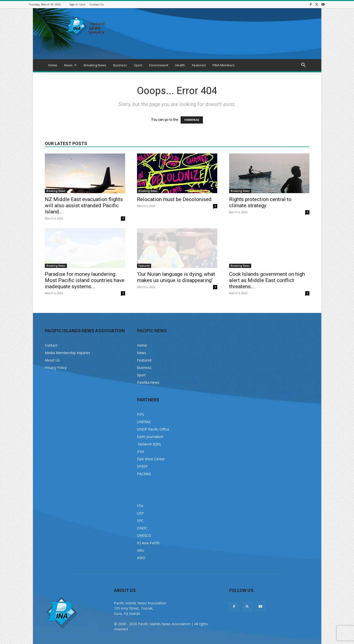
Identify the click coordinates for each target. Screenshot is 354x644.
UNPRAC (144, 422)
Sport (138, 65)
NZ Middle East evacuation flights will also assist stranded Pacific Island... (84, 206)
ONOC (142, 528)
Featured (199, 65)
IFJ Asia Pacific (149, 543)
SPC (140, 521)
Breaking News (95, 65)
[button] (303, 65)
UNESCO (144, 535)
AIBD (141, 558)
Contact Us (96, 4)
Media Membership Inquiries (68, 353)
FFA (140, 506)
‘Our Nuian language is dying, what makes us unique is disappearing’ (176, 277)
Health (180, 65)
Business (120, 65)
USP (140, 513)
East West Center (151, 459)
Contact (51, 345)
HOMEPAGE (192, 120)
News (70, 65)
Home (53, 65)
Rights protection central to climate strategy (260, 202)
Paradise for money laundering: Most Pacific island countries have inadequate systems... (85, 280)
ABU (141, 550)
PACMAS (144, 474)
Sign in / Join (77, 4)
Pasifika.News (148, 382)
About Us (52, 360)
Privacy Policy (56, 368)
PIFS (141, 414)
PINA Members (224, 65)
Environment (159, 65)
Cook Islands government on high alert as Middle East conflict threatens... (267, 280)
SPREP (142, 466)
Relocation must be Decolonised (174, 199)
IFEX (140, 451)
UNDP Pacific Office (153, 429)
